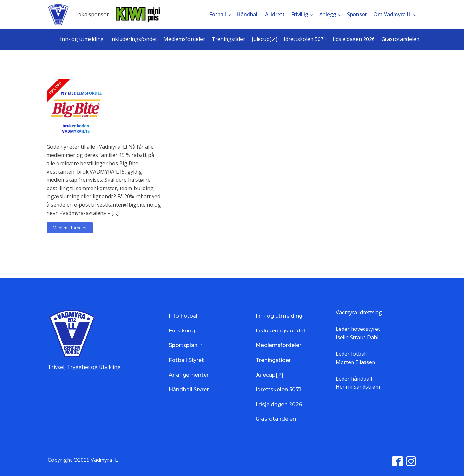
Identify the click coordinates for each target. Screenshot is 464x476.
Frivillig (300, 14)
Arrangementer (189, 375)
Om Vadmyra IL (392, 14)
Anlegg (328, 14)
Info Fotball (184, 316)
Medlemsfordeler (184, 39)
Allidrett (275, 14)
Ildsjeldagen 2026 (354, 39)
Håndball (248, 14)
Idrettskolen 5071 (305, 39)
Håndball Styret (189, 389)
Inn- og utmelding (82, 39)
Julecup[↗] (264, 39)
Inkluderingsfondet (134, 39)
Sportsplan (183, 345)
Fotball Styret (186, 360)
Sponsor (357, 14)
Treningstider (228, 39)
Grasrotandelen (400, 39)
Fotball (217, 14)
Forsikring (182, 331)
